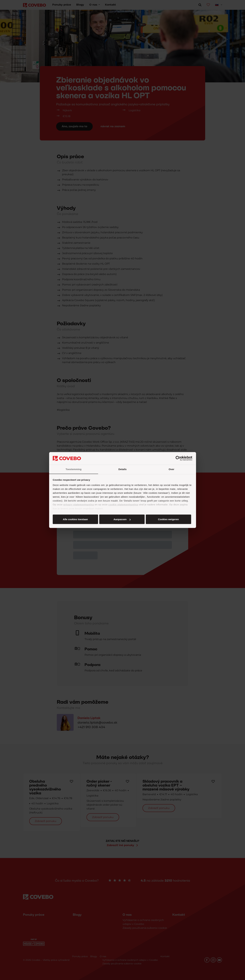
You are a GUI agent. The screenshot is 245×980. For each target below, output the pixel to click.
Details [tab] (123, 469)
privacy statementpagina (79, 504)
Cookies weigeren (168, 519)
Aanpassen (122, 519)
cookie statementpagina (123, 504)
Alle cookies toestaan (75, 519)
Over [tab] (171, 469)
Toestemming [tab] (74, 469)
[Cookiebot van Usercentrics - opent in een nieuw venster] (178, 458)
